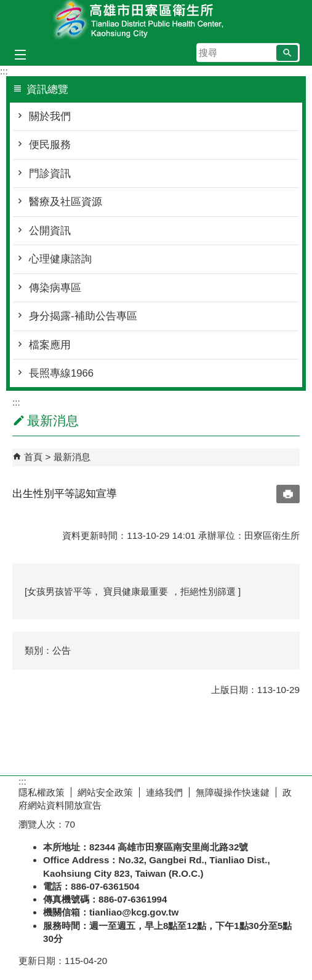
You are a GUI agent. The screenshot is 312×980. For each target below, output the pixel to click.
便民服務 (50, 145)
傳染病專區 (55, 288)
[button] (287, 53)
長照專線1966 (61, 373)
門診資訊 (50, 174)
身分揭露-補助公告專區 (83, 316)
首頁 (33, 457)
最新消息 (72, 457)
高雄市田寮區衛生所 (156, 21)
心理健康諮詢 (60, 259)
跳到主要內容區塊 (6, 6)
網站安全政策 (105, 792)
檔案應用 (50, 345)
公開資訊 (50, 231)
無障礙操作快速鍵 (233, 792)
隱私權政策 (42, 792)
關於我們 (50, 116)
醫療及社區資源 (66, 202)
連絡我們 (164, 792)
